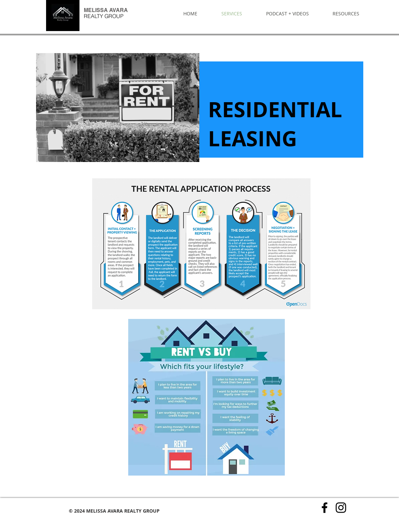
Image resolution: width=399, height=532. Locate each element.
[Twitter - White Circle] (351, 510)
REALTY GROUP (104, 16)
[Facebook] (325, 508)
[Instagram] (341, 508)
